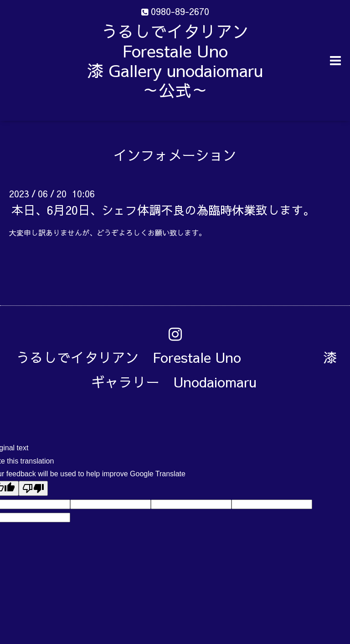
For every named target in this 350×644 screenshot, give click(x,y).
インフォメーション (175, 155)
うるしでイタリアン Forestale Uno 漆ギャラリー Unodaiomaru (176, 369)
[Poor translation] (33, 488)
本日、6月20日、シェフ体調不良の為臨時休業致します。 (163, 210)
